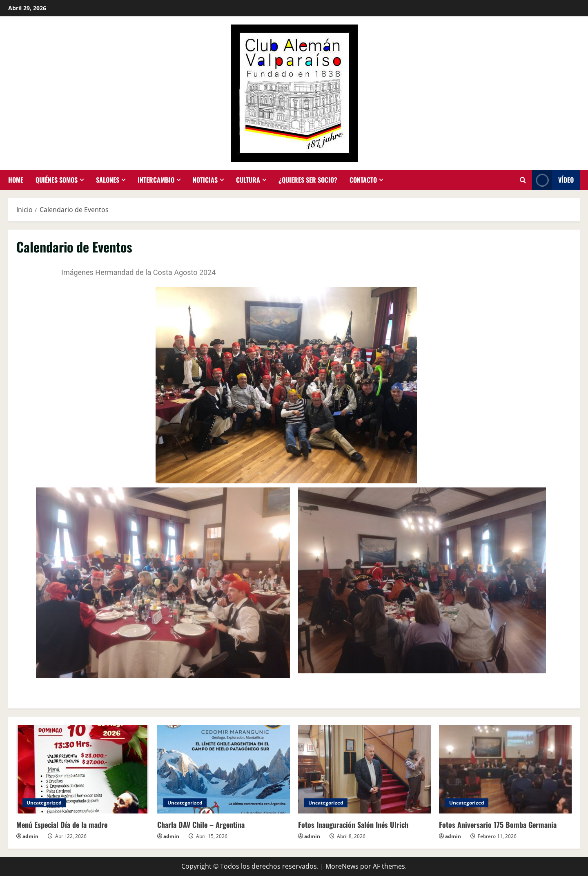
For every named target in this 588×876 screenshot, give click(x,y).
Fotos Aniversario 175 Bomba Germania (498, 825)
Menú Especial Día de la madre (62, 825)
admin (30, 836)
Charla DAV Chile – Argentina (201, 825)
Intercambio (156, 180)
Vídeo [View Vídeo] (553, 180)
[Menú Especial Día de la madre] (83, 769)
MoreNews (342, 866)
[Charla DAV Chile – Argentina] (224, 769)
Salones (108, 180)
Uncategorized (44, 803)
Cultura (248, 180)
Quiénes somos (57, 180)
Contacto (363, 180)
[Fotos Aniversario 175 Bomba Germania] (505, 769)
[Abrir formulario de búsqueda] (523, 180)
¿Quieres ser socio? (308, 180)
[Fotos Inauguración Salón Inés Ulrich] (364, 769)
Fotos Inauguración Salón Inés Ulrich (353, 825)
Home (16, 180)
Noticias (205, 180)
